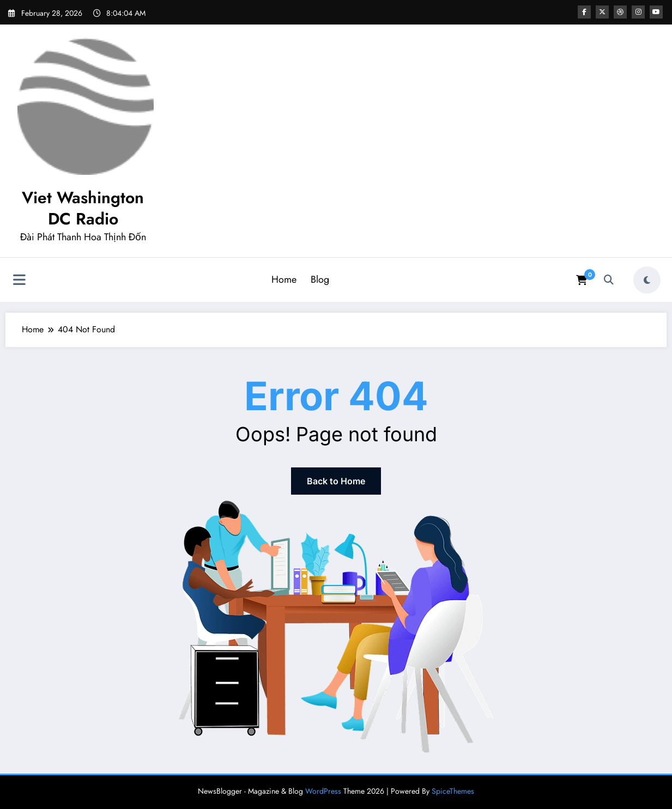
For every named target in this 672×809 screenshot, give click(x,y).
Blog (320, 279)
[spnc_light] (647, 280)
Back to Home (336, 481)
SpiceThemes (453, 791)
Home (284, 279)
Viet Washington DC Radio (83, 208)
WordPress (323, 791)
